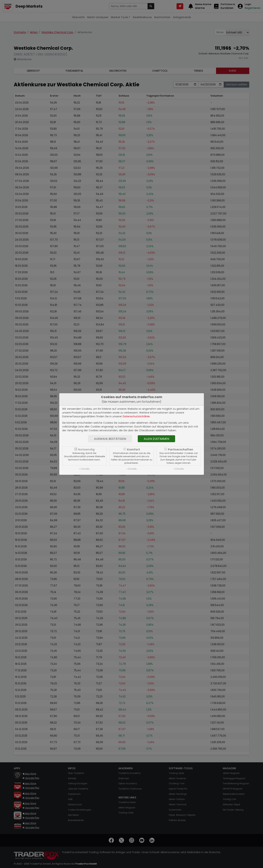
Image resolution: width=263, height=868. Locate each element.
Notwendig (86, 449)
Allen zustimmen (156, 439)
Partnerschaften (181, 449)
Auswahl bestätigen (110, 439)
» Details (84, 469)
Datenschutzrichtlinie (136, 416)
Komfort (133, 449)
